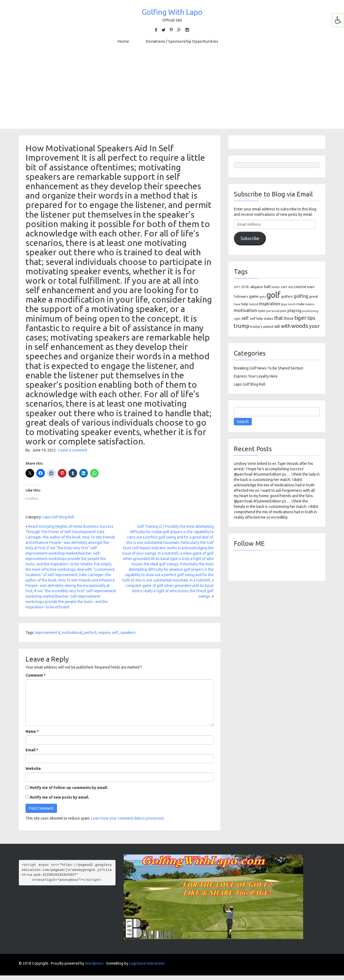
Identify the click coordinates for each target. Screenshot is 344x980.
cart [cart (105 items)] (284, 287)
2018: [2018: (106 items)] (245, 287)
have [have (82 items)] (237, 304)
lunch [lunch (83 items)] (292, 304)
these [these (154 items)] (289, 318)
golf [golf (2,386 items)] (273, 295)
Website (33, 769)
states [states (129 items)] (268, 318)
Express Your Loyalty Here (256, 376)
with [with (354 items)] (286, 326)
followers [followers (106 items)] (241, 297)
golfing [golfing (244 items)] (301, 296)
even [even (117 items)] (311, 287)
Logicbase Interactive (147, 963)
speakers (128, 633)
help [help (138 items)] (245, 304)
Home (123, 41)
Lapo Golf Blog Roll (58, 517)
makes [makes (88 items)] (310, 304)
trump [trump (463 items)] (242, 326)
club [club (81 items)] (291, 287)
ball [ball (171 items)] (267, 287)
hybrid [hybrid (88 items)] (254, 304)
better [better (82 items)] (276, 287)
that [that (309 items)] (279, 318)
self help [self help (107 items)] (256, 319)
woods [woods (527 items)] (300, 326)
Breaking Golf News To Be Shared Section (268, 368)
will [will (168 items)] (277, 326)
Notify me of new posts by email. (60, 797)
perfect (90, 633)
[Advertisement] (172, 91)
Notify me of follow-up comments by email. (69, 788)
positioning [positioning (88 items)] (310, 311)
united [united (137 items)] (268, 326)
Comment (36, 675)
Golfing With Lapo (172, 12)
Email (32, 750)
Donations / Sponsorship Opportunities (182, 41)
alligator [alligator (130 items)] (257, 287)
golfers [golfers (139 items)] (287, 296)
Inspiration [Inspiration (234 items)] (270, 304)
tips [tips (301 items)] (311, 318)
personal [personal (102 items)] (273, 311)
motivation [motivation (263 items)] (245, 310)
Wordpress (94, 963)
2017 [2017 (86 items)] (237, 287)
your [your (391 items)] (314, 326)
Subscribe (250, 238)
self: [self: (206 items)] (245, 318)
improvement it (48, 633)
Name (32, 731)
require (104, 633)
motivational (72, 633)
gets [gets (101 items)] (263, 297)
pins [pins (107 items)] (283, 311)
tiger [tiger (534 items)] (300, 318)
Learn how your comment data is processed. (128, 818)
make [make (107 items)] (301, 304)
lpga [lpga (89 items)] (284, 304)
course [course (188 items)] (300, 287)
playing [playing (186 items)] (294, 310)
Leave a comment (73, 450)
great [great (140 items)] (313, 296)
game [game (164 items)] (254, 296)
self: (115, 633)
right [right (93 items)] (237, 319)
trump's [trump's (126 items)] (256, 326)
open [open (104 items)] (262, 311)
